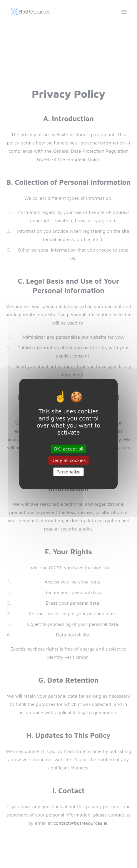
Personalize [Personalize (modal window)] (69, 472)
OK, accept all (68, 448)
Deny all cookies (69, 460)
